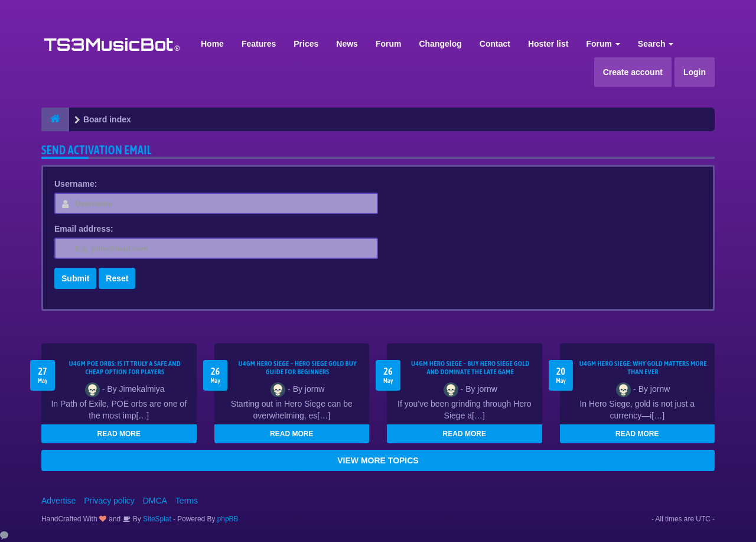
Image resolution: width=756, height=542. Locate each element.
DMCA (155, 501)
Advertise (58, 501)
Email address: (84, 229)
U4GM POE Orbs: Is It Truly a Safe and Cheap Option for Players (125, 368)
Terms (187, 501)
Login (695, 72)
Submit (75, 278)
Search (656, 44)
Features (259, 44)
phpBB (228, 519)
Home (212, 44)
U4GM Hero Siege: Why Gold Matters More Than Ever (643, 368)
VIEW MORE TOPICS (378, 460)
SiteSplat (156, 519)
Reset (117, 278)
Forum (389, 44)
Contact (495, 44)
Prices (306, 44)
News (347, 44)
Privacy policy (109, 501)
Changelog (440, 44)
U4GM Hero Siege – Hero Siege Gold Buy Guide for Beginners (298, 368)
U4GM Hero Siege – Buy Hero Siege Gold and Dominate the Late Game (470, 368)
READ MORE (119, 434)
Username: (76, 184)
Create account (633, 72)
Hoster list (548, 44)
